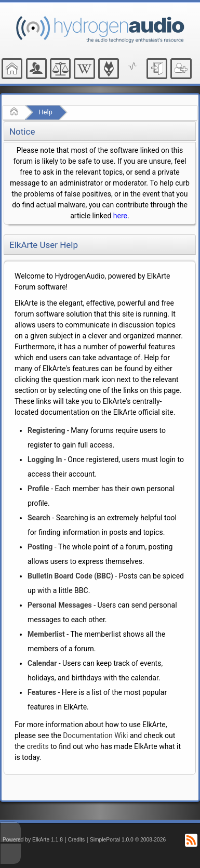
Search (39, 518)
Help (45, 112)
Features (42, 692)
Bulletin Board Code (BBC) (70, 576)
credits (37, 746)
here (120, 216)
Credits (77, 840)
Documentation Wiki (95, 735)
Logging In (45, 459)
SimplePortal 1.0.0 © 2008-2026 (128, 840)
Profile (38, 489)
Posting (40, 547)
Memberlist (46, 634)
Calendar (42, 663)
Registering (46, 430)
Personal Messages (60, 605)
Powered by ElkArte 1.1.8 (33, 840)
